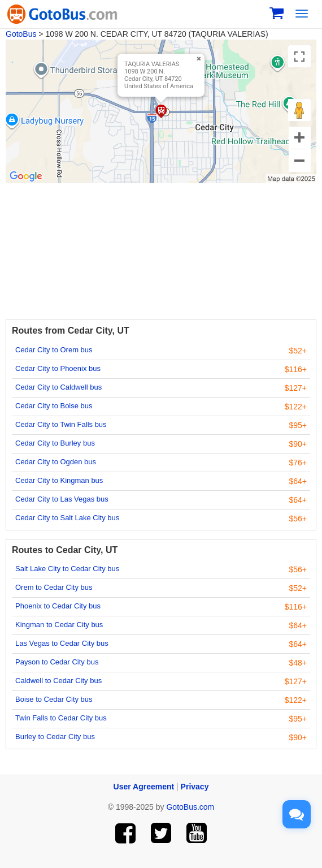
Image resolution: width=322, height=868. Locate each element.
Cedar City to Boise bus (54, 406)
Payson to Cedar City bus (57, 662)
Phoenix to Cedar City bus (58, 606)
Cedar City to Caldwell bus (58, 387)
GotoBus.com (190, 807)
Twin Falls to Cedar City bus (61, 718)
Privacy (195, 787)
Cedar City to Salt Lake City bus (67, 518)
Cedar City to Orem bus (54, 350)
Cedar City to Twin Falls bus (61, 424)
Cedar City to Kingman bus (59, 480)
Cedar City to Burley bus (55, 443)
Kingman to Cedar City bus (59, 625)
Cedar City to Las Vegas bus (62, 499)
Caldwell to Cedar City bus (58, 681)
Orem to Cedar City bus (54, 587)
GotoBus (21, 34)
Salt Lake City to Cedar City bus (67, 569)
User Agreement (144, 787)
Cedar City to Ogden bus (56, 462)
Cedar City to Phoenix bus (58, 368)
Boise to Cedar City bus (54, 699)
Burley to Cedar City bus (55, 737)
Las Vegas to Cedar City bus (62, 643)
